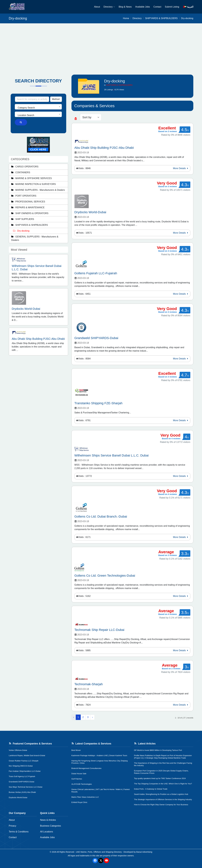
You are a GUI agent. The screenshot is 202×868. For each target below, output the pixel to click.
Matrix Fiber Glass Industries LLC (85, 797)
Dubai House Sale (79, 774)
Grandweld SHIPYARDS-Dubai (22, 782)
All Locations (47, 832)
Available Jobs (143, 7)
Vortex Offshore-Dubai (18, 750)
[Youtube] (106, 861)
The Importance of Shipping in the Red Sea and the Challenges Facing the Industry (163, 764)
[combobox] (38, 107)
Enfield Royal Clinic (79, 802)
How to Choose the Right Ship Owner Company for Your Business (161, 805)
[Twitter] (101, 861)
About (97, 7)
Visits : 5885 (84, 650)
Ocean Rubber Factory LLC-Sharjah (24, 761)
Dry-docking (187, 18)
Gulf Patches (77, 779)
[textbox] (38, 108)
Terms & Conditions (19, 832)
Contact (157, 7)
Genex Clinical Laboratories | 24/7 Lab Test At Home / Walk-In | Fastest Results (101, 791)
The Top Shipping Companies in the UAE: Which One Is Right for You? (163, 784)
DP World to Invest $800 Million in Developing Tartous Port (158, 750)
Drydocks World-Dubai (18, 797)
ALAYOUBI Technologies (82, 784)
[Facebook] (95, 861)
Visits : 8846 (84, 168)
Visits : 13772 (85, 476)
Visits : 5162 (84, 596)
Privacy (13, 826)
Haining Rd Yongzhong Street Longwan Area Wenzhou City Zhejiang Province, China (100, 762)
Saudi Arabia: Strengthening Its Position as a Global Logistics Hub (161, 794)
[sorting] (91, 117)
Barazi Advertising (144, 852)
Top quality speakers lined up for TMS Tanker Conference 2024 (160, 778)
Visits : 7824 (84, 705)
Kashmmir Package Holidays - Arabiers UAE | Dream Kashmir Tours (99, 755)
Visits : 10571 (85, 233)
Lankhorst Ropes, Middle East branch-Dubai (27, 755)
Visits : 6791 (84, 420)
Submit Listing (172, 7)
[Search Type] (56, 99)
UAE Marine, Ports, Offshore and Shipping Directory (99, 852)
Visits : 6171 (84, 537)
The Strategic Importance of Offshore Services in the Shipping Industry (163, 799)
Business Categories (51, 826)
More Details (181, 168)
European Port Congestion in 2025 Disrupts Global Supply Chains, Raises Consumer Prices (161, 772)
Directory (109, 7)
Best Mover (76, 750)
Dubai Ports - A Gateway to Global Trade (151, 789)
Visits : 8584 (84, 359)
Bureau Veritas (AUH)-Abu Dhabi (22, 792)
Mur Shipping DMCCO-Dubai (21, 766)
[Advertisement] (101, 45)
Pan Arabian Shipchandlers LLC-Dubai (25, 771)
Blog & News (125, 7)
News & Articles (48, 820)
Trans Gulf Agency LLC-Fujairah (22, 776)
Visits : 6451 (84, 294)
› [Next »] (92, 717)
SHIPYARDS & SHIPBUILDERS (161, 18)
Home (126, 18)
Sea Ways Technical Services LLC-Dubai (26, 787)
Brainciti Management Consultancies (86, 768)
